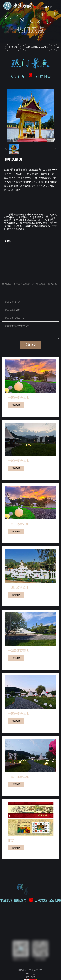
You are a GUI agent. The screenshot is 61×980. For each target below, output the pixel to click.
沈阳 (41, 970)
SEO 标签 (30, 974)
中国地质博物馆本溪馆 (37, 47)
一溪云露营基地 (18, 398)
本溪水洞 (13, 47)
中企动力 (34, 970)
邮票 (11, 840)
